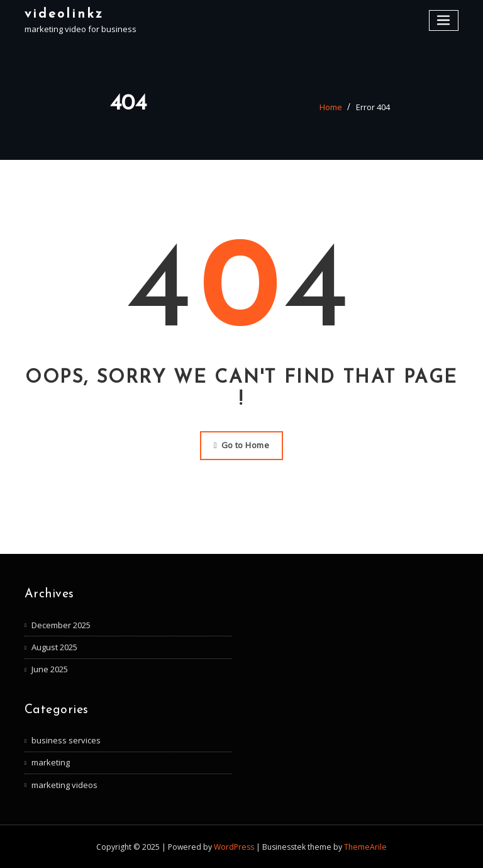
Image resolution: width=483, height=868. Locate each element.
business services (66, 740)
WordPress (234, 847)
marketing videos (64, 785)
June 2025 (50, 669)
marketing (51, 762)
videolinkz (64, 14)
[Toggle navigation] (444, 20)
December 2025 (61, 625)
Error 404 (373, 107)
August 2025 (54, 647)
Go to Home (241, 445)
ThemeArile (365, 847)
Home (331, 107)
